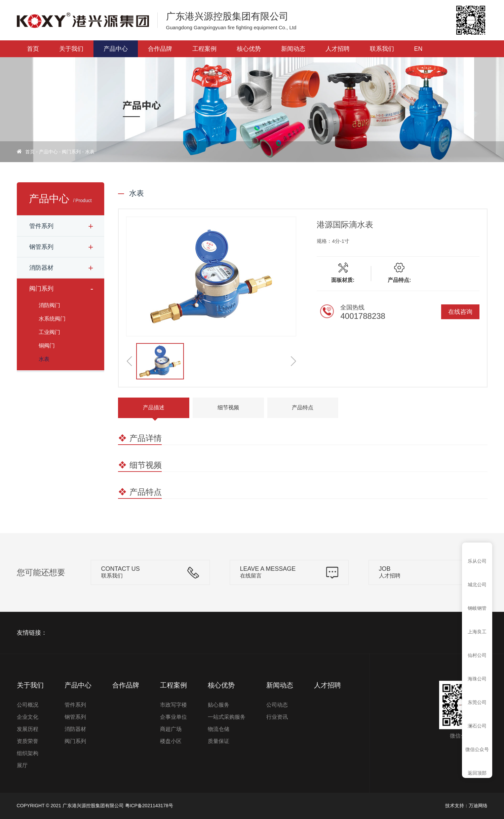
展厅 (22, 765)
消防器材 (41, 268)
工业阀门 (49, 332)
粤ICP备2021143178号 (149, 806)
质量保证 (219, 741)
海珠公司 (477, 679)
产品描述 (154, 407)
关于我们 (71, 49)
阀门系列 (71, 152)
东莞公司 (477, 702)
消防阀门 (49, 305)
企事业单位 (173, 717)
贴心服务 (219, 705)
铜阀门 (47, 346)
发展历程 (28, 729)
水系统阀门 (52, 319)
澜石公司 (477, 726)
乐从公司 (477, 561)
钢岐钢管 (477, 608)
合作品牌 (160, 49)
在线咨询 (460, 312)
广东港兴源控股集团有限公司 (93, 806)
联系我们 (382, 49)
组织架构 (28, 753)
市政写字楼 (173, 705)
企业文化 (28, 717)
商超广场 (171, 729)
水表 (90, 152)
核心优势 (249, 49)
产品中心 (116, 49)
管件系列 (41, 226)
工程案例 (204, 49)
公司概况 (28, 705)
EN (418, 49)
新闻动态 (293, 49)
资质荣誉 (28, 741)
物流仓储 (219, 729)
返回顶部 (477, 773)
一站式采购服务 (227, 717)
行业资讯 (277, 717)
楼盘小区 (171, 741)
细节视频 (228, 407)
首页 (33, 49)
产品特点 (303, 407)
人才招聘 (338, 49)
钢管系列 (41, 247)
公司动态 (277, 705)
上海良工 (477, 632)
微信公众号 (477, 749)
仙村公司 (477, 655)
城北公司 (477, 585)
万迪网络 (478, 806)
